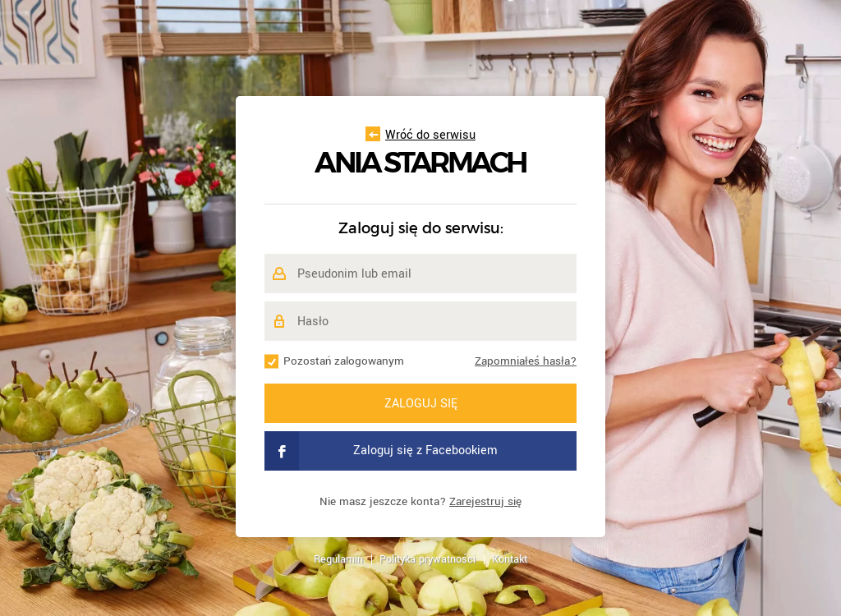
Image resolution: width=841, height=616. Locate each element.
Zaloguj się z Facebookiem (381, 451)
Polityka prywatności (427, 559)
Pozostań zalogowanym (344, 361)
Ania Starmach (420, 163)
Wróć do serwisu (420, 135)
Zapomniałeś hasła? (526, 361)
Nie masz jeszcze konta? (420, 501)
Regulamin (338, 559)
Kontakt (510, 559)
